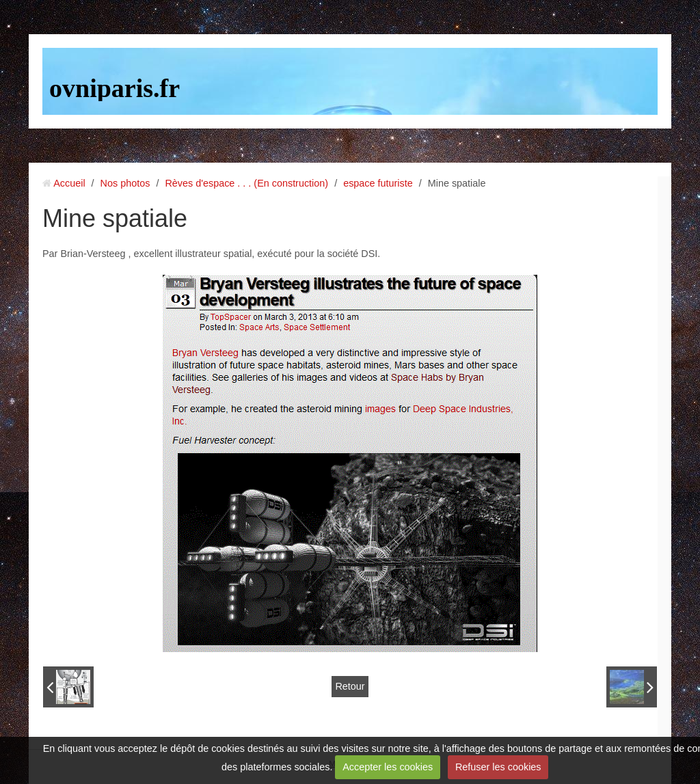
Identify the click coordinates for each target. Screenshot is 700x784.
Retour (350, 686)
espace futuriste (378, 183)
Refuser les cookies (498, 767)
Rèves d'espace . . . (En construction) (246, 183)
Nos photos (125, 183)
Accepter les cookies (388, 767)
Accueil (69, 183)
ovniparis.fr (115, 88)
